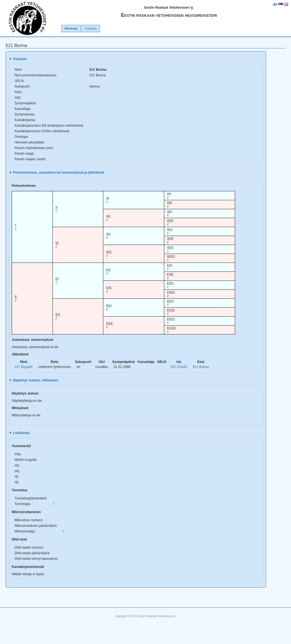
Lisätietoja (19, 433)
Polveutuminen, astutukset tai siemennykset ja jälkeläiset (56, 173)
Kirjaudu (91, 29)
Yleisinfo (18, 59)
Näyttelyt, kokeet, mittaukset (33, 380)
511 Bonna (201, 367)
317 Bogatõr (24, 367)
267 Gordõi (179, 367)
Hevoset (71, 29)
